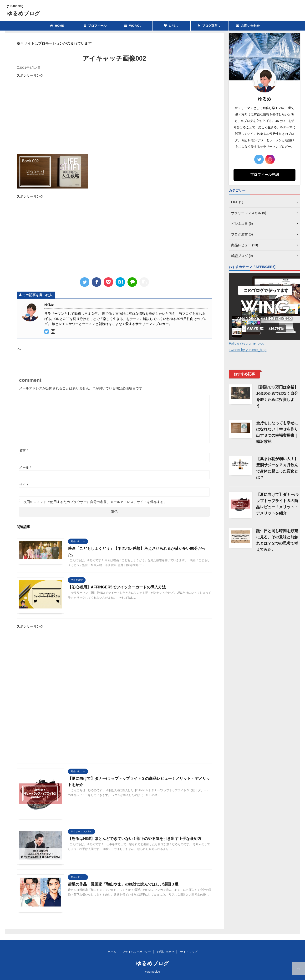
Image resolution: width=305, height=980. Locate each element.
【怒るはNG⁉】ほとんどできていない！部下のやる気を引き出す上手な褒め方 (135, 839)
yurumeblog (153, 972)
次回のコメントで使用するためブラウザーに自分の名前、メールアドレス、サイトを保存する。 (95, 502)
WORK (133, 26)
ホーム (112, 952)
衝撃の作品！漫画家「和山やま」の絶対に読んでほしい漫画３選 (123, 884)
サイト (24, 485)
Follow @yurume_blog (247, 343)
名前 (23, 450)
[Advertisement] (114, 116)
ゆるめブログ (24, 13)
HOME (57, 26)
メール (25, 467)
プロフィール (95, 26)
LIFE (171, 26)
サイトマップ (189, 952)
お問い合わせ (248, 26)
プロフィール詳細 (264, 175)
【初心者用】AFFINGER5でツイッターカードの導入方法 (117, 587)
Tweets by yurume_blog (248, 350)
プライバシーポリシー (137, 952)
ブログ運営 (209, 26)
